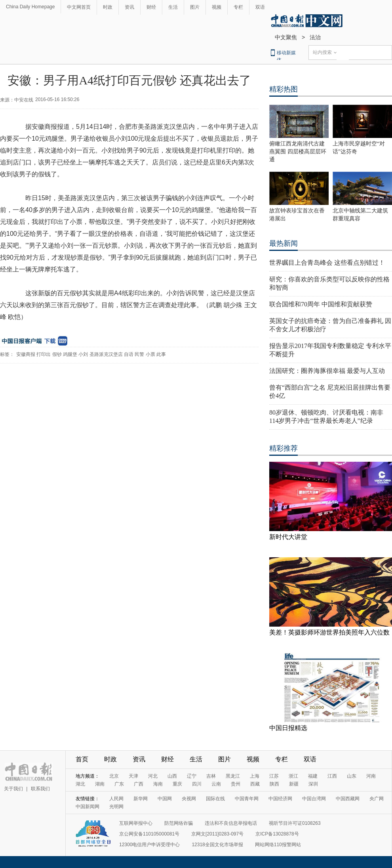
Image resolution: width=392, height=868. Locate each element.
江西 (332, 776)
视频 (217, 7)
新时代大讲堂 (288, 537)
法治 (315, 37)
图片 (195, 7)
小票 (150, 354)
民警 (139, 354)
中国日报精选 (288, 728)
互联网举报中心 (136, 823)
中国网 (165, 799)
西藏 (255, 784)
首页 (82, 759)
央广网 (377, 799)
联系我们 (40, 789)
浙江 (293, 776)
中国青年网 (247, 799)
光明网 (116, 807)
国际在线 (215, 799)
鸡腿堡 (70, 354)
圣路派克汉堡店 (106, 354)
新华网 (141, 799)
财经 (151, 7)
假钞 (57, 354)
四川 (197, 784)
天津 (133, 776)
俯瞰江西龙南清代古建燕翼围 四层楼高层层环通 (298, 152)
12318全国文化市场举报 (217, 845)
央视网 (189, 799)
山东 (352, 776)
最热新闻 (284, 243)
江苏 (274, 776)
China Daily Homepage (30, 7)
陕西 (274, 784)
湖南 (100, 784)
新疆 (294, 784)
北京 (114, 776)
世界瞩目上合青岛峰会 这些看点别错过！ (327, 263)
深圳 (313, 784)
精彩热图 (284, 89)
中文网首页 (79, 7)
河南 (371, 776)
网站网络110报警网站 (278, 845)
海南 (158, 784)
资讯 (129, 7)
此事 (161, 354)
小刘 (83, 354)
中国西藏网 (348, 799)
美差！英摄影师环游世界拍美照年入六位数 (329, 632)
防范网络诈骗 (179, 823)
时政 (108, 7)
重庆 (177, 784)
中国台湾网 (314, 799)
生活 (173, 7)
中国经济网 (280, 799)
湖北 (80, 784)
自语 (129, 354)
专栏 (238, 7)
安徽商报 (26, 354)
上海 (255, 776)
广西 (139, 784)
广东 (119, 784)
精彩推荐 (284, 448)
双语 (260, 7)
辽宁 (192, 776)
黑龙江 (233, 776)
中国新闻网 (88, 807)
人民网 (116, 799)
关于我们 (13, 789)
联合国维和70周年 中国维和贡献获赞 (321, 304)
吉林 (211, 776)
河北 (153, 776)
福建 (313, 776)
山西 (172, 776)
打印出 (44, 354)
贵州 (236, 784)
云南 (216, 784)
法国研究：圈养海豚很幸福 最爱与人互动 (327, 371)
